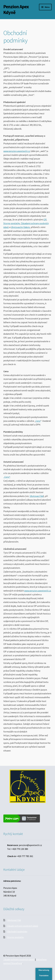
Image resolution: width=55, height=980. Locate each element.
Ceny (38, 421)
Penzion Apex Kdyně (16, 9)
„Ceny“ (7, 477)
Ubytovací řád (36, 496)
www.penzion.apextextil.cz (17, 151)
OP (45, 219)
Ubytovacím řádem (20, 227)
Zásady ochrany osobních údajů (23, 926)
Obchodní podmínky (17, 931)
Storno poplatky (12, 223)
